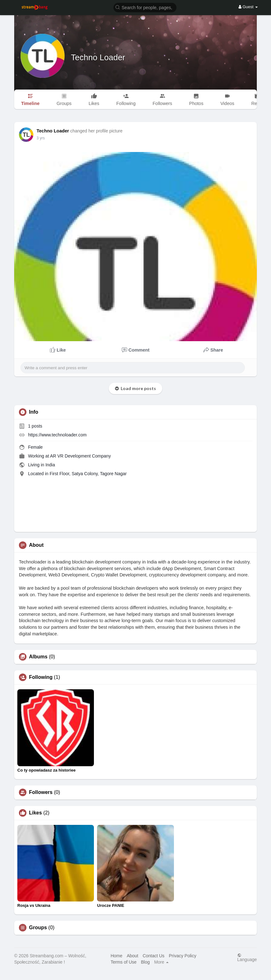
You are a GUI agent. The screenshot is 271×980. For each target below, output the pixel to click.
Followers (41, 792)
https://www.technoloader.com (57, 435)
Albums (38, 657)
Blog (145, 962)
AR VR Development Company (81, 456)
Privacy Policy (183, 956)
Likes (35, 813)
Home (116, 956)
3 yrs (41, 138)
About (133, 956)
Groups (38, 928)
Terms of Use (124, 962)
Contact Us (154, 956)
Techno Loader (98, 57)
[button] (145, 7)
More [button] (161, 962)
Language (247, 957)
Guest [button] (248, 7)
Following (41, 677)
